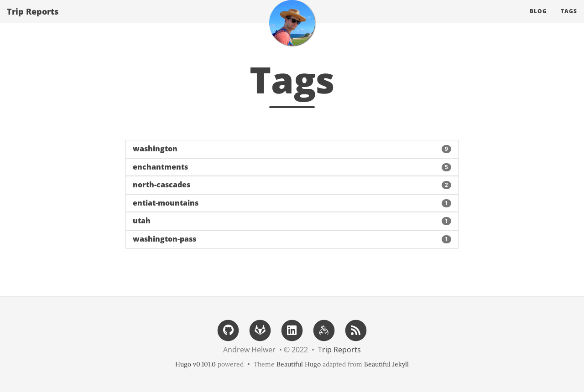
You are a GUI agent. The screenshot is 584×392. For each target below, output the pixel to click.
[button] (292, 149)
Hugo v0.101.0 (196, 364)
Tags (569, 20)
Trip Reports (33, 21)
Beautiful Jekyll (386, 364)
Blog (538, 20)
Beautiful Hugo (299, 364)
